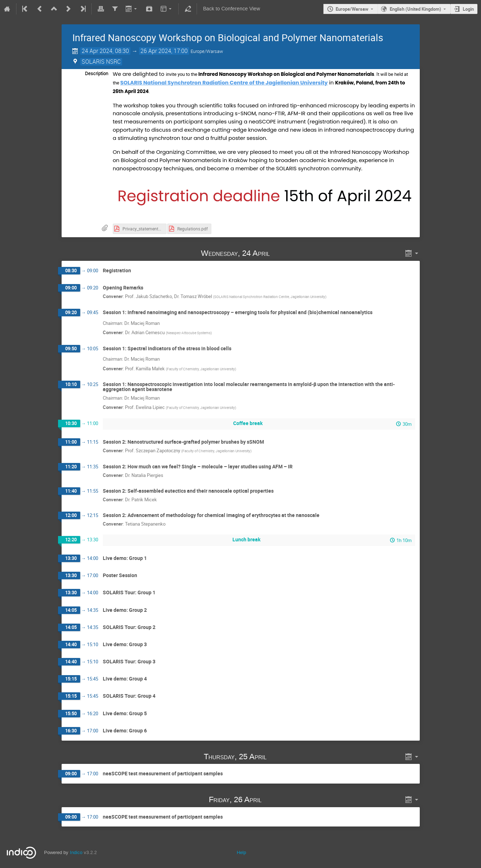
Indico (76, 852)
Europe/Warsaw (352, 9)
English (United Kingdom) (415, 9)
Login (468, 9)
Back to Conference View (232, 9)
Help (241, 852)
